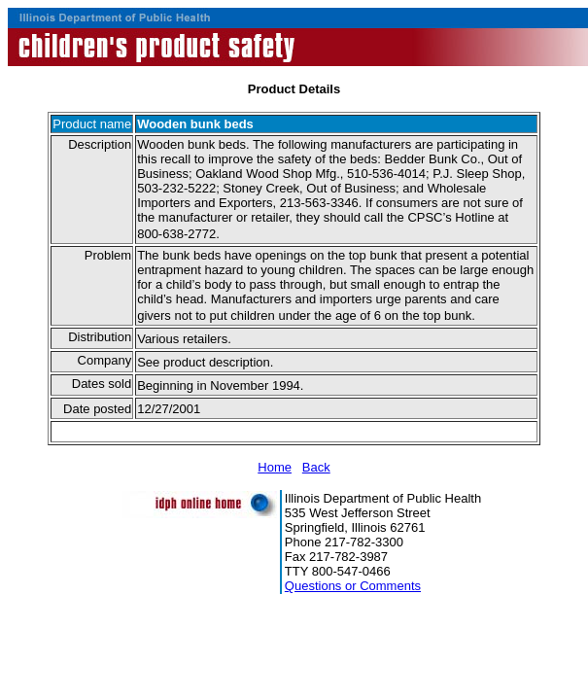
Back (316, 467)
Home (275, 467)
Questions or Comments (353, 586)
